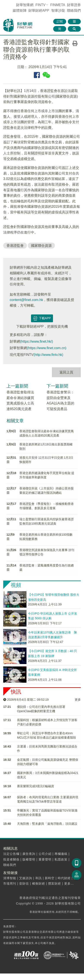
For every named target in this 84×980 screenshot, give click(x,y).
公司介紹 (45, 854)
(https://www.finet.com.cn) (47, 348)
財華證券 (74, 5)
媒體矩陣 (20, 11)
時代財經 (64, 878)
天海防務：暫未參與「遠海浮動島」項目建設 (47, 824)
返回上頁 (66, 372)
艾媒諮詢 (26, 878)
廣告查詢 (29, 854)
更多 (78, 700)
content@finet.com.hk (26, 300)
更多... (69, 883)
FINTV (40, 5)
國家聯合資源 (41, 246)
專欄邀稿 (61, 854)
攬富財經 (54, 883)
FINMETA (58, 5)
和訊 (39, 878)
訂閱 (60, 21)
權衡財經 (39, 883)
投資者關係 (11, 859)
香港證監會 (15, 246)
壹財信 (24, 883)
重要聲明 (45, 859)
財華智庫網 (25, 5)
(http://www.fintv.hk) (48, 355)
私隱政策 (61, 859)
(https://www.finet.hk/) (37, 341)
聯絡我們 (74, 11)
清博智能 (10, 878)
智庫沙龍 (58, 11)
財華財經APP (39, 11)
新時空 (50, 878)
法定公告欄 (11, 854)
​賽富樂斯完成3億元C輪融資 (36, 786)
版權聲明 (29, 859)
